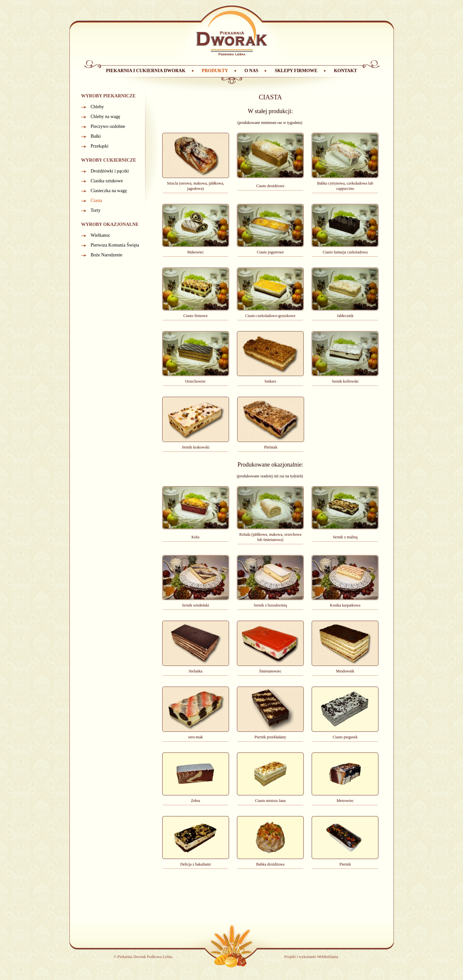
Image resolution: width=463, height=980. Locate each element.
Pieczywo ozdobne (108, 126)
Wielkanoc (101, 235)
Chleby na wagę (106, 117)
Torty (96, 210)
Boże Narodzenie (107, 255)
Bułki (96, 136)
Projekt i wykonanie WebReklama (311, 957)
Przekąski (100, 146)
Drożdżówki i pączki (110, 171)
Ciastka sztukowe (107, 181)
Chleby (97, 107)
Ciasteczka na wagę (109, 191)
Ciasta (96, 200)
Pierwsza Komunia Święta (115, 245)
